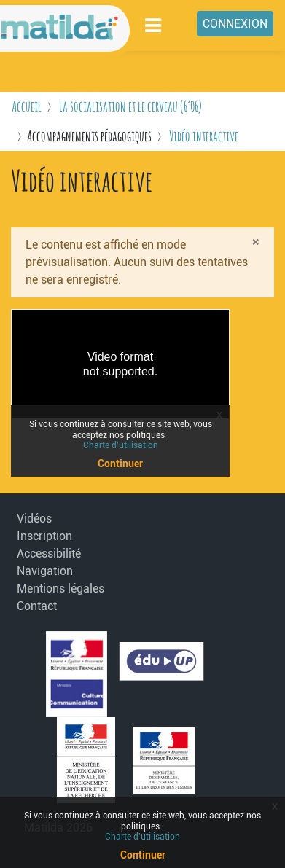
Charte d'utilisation (142, 837)
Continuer (143, 855)
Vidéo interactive (204, 136)
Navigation (45, 571)
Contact (37, 606)
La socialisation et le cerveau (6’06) (130, 106)
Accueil (27, 106)
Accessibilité (49, 554)
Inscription (44, 536)
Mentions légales (55, 589)
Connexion (235, 24)
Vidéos (34, 519)
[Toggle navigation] (154, 25)
